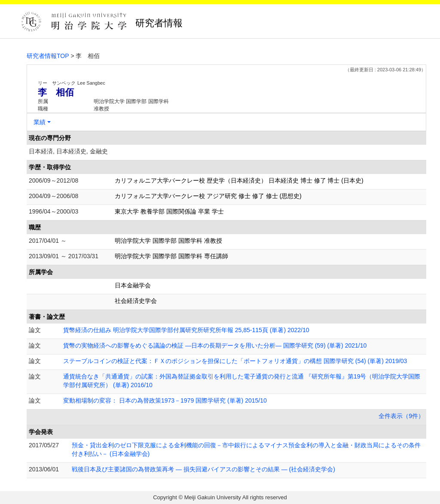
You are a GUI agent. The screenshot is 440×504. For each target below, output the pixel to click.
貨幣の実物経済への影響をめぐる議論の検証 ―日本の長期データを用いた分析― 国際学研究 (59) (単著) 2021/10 (215, 345)
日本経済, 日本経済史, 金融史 (68, 151)
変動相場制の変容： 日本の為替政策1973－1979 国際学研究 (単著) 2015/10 (165, 400)
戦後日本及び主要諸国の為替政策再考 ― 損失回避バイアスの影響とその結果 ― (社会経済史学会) (203, 469)
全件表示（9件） (401, 416)
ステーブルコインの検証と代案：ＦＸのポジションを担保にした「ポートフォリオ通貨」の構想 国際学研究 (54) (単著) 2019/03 (235, 361)
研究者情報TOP (48, 56)
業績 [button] (40, 122)
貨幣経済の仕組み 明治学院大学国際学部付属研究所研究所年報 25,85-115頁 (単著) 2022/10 (186, 330)
